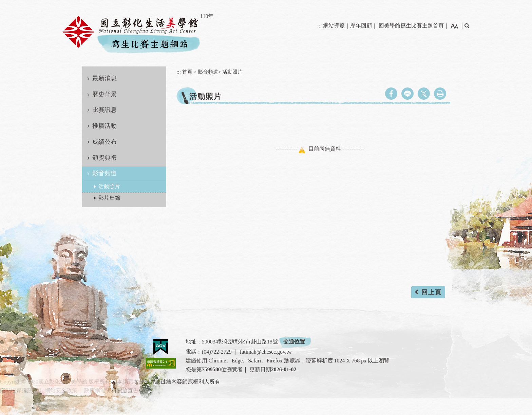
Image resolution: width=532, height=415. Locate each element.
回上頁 (432, 292)
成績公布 (104, 142)
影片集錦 (109, 198)
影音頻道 (104, 173)
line (407, 94)
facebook (391, 94)
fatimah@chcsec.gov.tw (266, 352)
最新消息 (104, 78)
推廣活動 (104, 126)
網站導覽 (334, 26)
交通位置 (294, 342)
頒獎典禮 (104, 158)
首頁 (187, 72)
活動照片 (109, 186)
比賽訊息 (104, 110)
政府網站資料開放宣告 (111, 390)
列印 (440, 94)
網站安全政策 (61, 390)
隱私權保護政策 (19, 390)
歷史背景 (104, 94)
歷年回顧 (361, 26)
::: (319, 26)
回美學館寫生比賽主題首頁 (411, 26)
